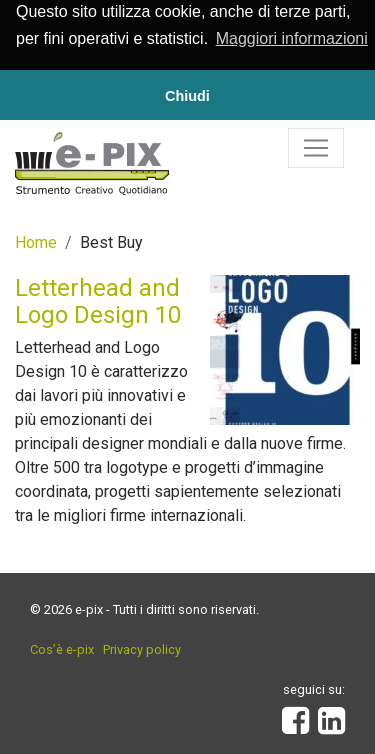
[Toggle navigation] (316, 147)
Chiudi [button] (187, 96)
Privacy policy (142, 648)
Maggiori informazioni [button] (292, 38)
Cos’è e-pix (62, 648)
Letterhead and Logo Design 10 (98, 300)
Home (36, 241)
